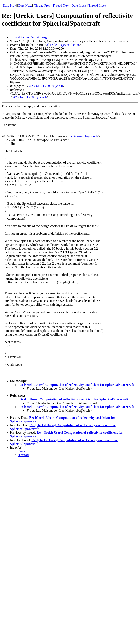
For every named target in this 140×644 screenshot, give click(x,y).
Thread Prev (42, 6)
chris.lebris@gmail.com (63, 45)
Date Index (79, 6)
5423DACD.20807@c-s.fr (45, 86)
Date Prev (9, 6)
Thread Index (97, 6)
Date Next (25, 6)
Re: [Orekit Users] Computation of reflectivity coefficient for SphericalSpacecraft (76, 385)
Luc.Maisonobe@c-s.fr (83, 136)
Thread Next (61, 6)
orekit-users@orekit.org (31, 37)
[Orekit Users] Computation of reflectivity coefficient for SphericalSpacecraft (73, 399)
